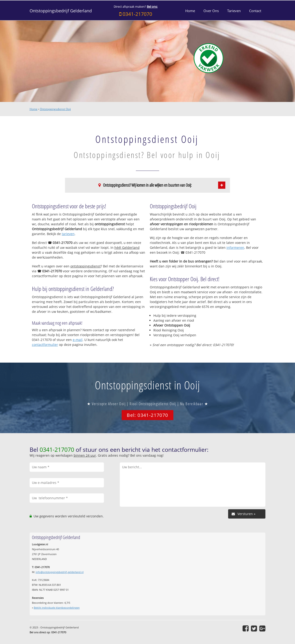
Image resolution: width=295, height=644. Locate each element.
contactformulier (45, 345)
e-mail (78, 340)
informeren (235, 248)
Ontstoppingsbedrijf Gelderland (61, 11)
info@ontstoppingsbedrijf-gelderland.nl (60, 572)
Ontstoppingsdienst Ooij (55, 109)
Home (34, 109)
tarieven (68, 234)
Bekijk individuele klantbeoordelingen (57, 608)
